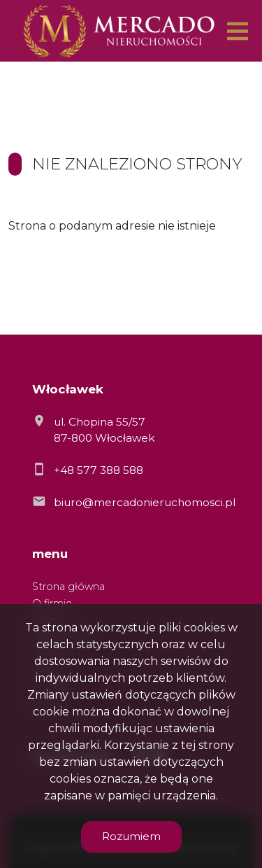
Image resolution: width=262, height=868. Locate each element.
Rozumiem (131, 836)
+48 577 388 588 (99, 470)
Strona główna (68, 587)
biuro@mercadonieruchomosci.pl (145, 502)
